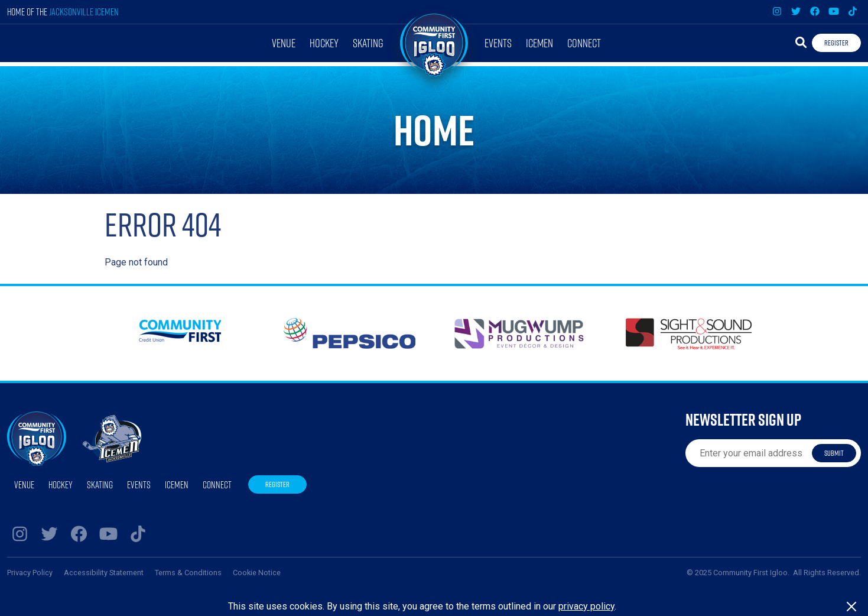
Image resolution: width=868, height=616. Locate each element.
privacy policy (586, 606)
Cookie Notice (257, 573)
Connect (584, 43)
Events (498, 43)
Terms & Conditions (188, 573)
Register (836, 43)
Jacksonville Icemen (84, 12)
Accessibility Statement (104, 573)
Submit (834, 453)
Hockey (324, 43)
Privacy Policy (30, 573)
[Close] (851, 607)
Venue (284, 43)
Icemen (539, 43)
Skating (368, 43)
